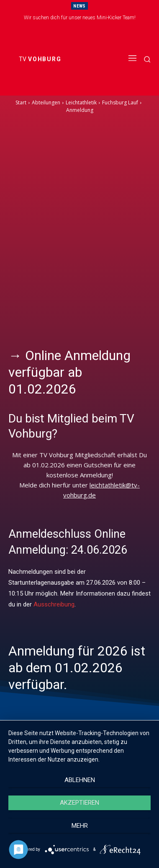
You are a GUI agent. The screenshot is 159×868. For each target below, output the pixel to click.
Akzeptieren (79, 803)
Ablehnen (80, 780)
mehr (80, 826)
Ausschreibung (54, 604)
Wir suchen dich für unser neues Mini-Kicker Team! (80, 18)
